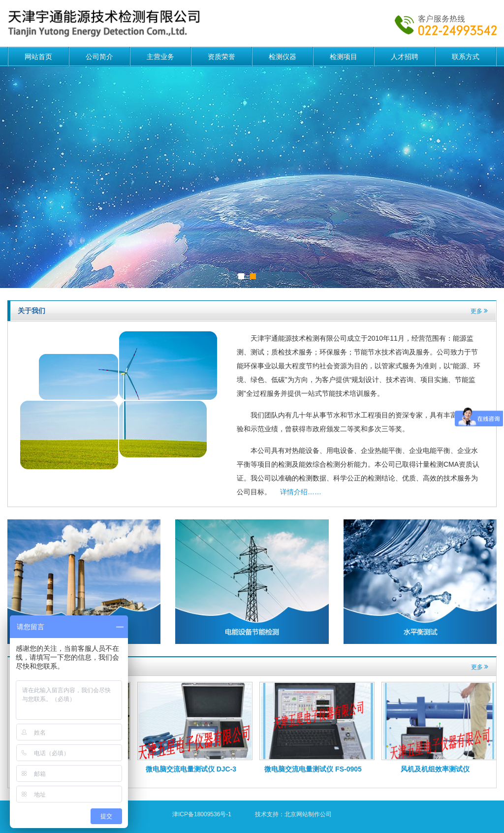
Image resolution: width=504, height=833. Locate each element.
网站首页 (38, 57)
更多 (479, 311)
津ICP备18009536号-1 (202, 814)
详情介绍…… (301, 492)
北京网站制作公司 (308, 814)
